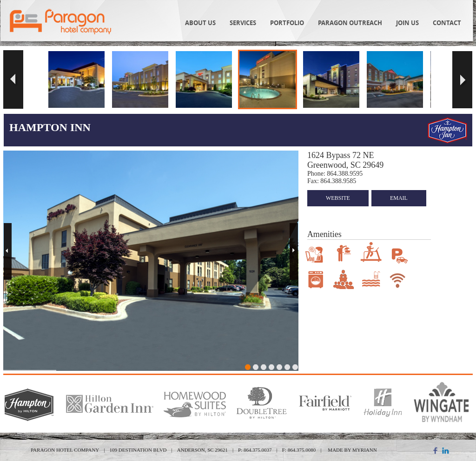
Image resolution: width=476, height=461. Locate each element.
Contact (447, 23)
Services (243, 23)
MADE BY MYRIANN (352, 450)
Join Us (407, 23)
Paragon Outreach (350, 23)
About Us (200, 23)
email (399, 198)
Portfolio (287, 23)
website (338, 198)
